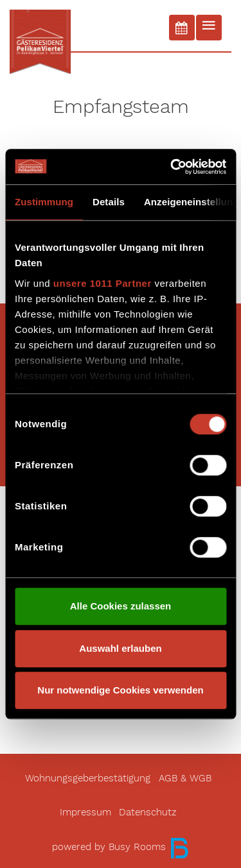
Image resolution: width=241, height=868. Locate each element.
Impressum (85, 813)
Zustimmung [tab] (44, 202)
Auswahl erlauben (120, 648)
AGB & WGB (185, 779)
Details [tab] (109, 202)
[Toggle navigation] (209, 28)
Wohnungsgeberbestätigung (88, 779)
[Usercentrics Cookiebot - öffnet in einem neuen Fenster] (172, 167)
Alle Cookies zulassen (121, 606)
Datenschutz (148, 813)
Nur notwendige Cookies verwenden (120, 690)
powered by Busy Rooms (121, 847)
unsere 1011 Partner (103, 283)
